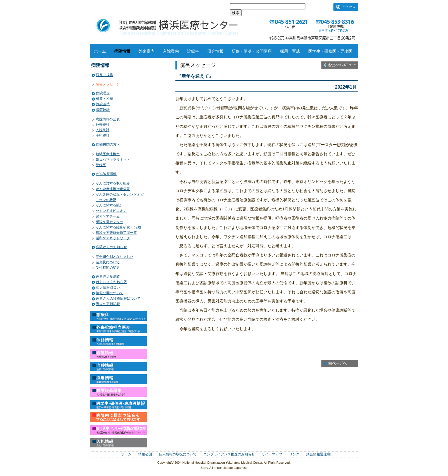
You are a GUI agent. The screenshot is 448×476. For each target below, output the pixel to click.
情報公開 (145, 454)
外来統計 (103, 125)
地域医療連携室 (108, 154)
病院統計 (103, 110)
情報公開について (110, 293)
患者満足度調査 (108, 276)
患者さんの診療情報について (118, 298)
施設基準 (103, 104)
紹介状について (108, 262)
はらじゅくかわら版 (111, 282)
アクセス (349, 7)
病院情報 (122, 51)
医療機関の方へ (108, 144)
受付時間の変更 (108, 268)
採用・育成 (290, 51)
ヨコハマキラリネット (113, 160)
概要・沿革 (105, 99)
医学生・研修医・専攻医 (330, 51)
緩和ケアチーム (108, 216)
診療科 (193, 51)
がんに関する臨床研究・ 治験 (118, 227)
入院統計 (103, 130)
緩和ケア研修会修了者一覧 (116, 233)
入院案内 (171, 51)
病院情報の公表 (108, 119)
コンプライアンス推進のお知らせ (229, 454)
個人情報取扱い (108, 288)
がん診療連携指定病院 (113, 189)
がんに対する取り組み (113, 183)
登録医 (101, 165)
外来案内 (147, 51)
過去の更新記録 (108, 304)
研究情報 (215, 51)
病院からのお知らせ (111, 247)
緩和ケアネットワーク (113, 238)
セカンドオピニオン (111, 211)
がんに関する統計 (109, 205)
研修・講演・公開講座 (252, 51)
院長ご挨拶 (105, 75)
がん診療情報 (106, 174)
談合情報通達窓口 (320, 454)
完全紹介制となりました (115, 257)
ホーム (100, 51)
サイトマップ (272, 454)
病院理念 (103, 93)
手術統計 (103, 136)
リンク (294, 454)
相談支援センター (109, 222)
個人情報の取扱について (178, 454)
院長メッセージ (108, 84)
